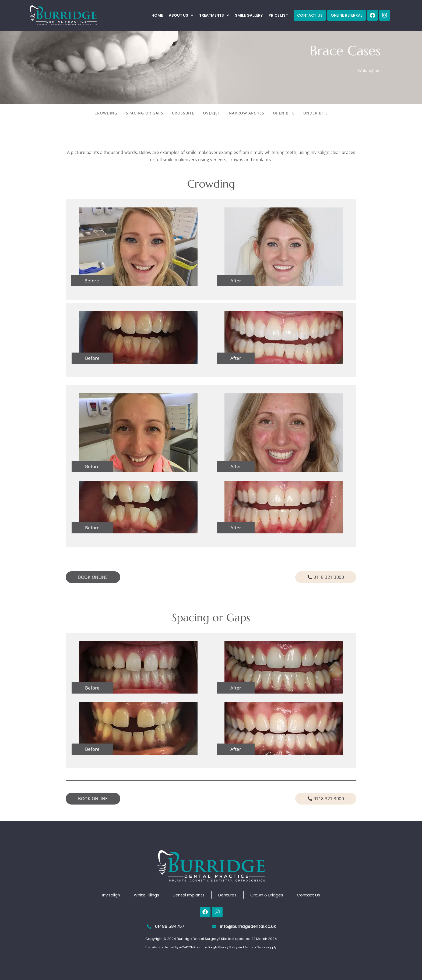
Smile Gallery (249, 15)
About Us (181, 15)
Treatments (214, 15)
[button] (181, 15)
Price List (278, 15)
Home (157, 15)
